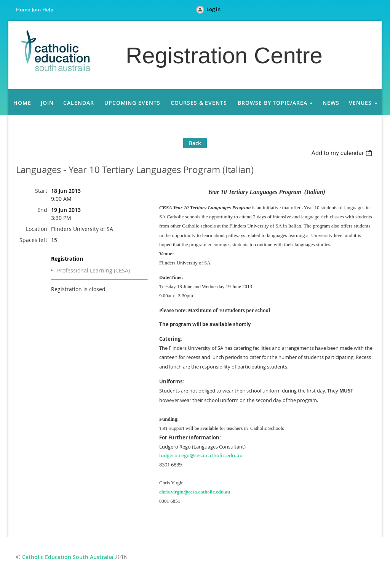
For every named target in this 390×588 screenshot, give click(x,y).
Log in (213, 9)
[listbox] (343, 153)
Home (23, 10)
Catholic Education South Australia (68, 557)
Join (36, 10)
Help (48, 10)
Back (195, 143)
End (42, 210)
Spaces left (33, 240)
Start (41, 191)
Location (37, 229)
